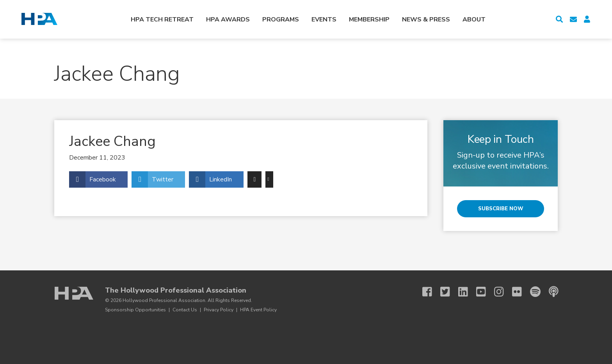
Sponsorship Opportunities (135, 310)
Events (324, 20)
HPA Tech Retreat (162, 20)
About (474, 20)
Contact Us (185, 310)
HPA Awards (228, 20)
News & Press (426, 20)
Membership (369, 20)
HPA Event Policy (258, 310)
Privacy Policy (219, 310)
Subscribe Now (501, 209)
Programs (281, 20)
